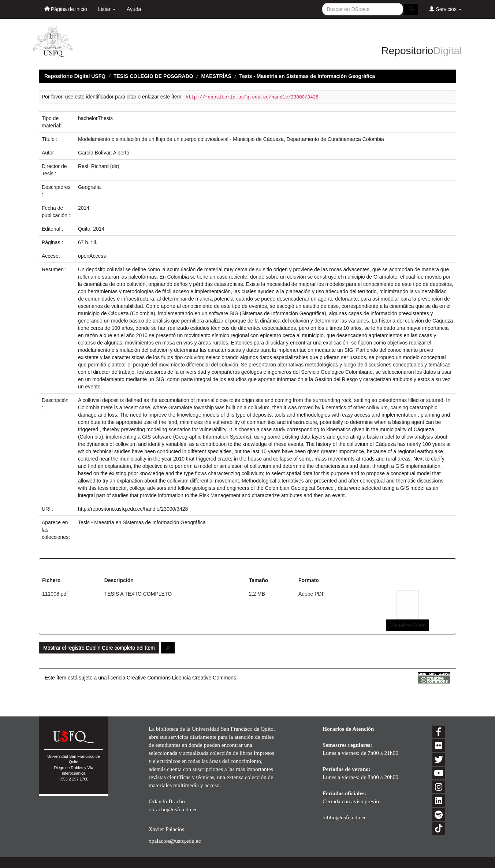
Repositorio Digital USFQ (75, 76)
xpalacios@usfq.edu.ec (175, 841)
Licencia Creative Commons (204, 678)
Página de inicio (66, 9)
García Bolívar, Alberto (104, 153)
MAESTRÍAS (216, 76)
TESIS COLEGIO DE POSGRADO (153, 76)
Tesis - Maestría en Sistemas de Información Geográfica (307, 76)
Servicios (445, 9)
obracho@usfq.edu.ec (173, 809)
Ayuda (134, 9)
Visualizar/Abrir (407, 625)
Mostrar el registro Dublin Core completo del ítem (99, 648)
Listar (107, 9)
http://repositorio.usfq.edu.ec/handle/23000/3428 (133, 509)
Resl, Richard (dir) (99, 166)
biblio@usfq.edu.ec (345, 817)
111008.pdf (55, 594)
